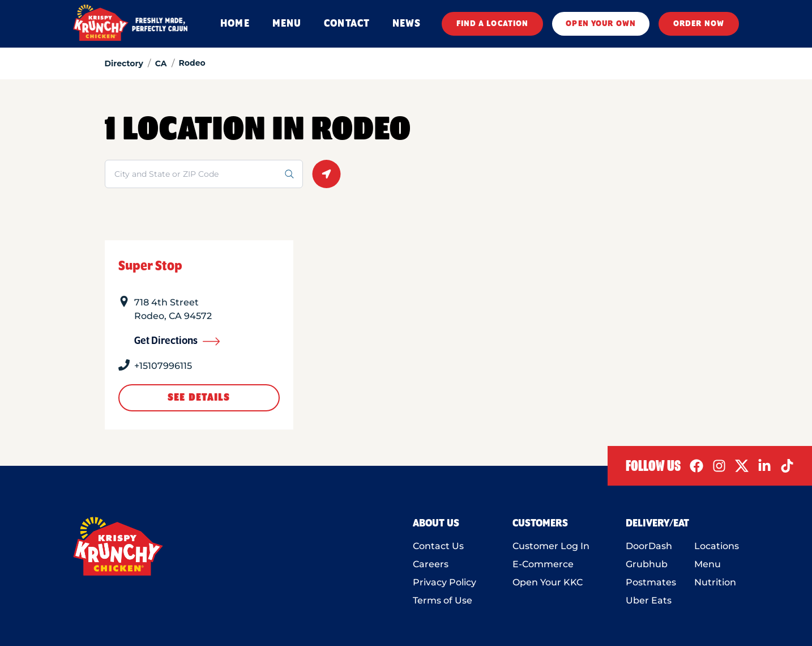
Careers (431, 564)
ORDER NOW (699, 24)
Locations (717, 546)
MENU (287, 24)
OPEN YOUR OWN (601, 24)
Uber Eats (649, 600)
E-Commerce (543, 564)
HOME (235, 24)
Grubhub (647, 564)
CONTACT (347, 24)
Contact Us (438, 546)
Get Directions (177, 341)
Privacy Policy (445, 582)
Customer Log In (551, 546)
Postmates (651, 582)
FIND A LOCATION (493, 24)
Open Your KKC (548, 582)
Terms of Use (443, 600)
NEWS (407, 24)
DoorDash (649, 546)
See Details (199, 398)
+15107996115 (163, 366)
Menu (708, 564)
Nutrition (715, 582)
